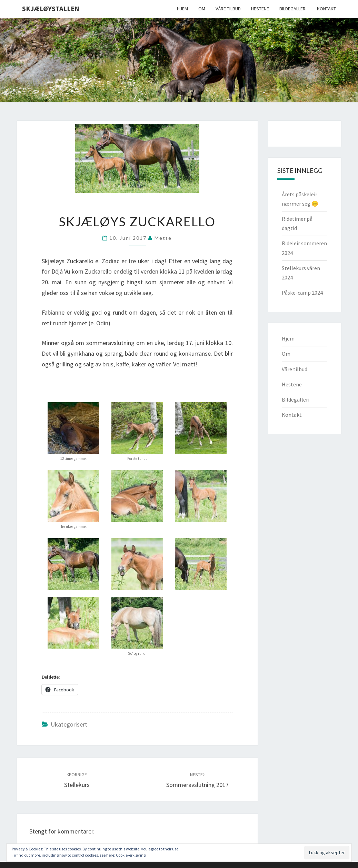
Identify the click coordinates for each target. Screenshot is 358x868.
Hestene (260, 9)
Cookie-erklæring (131, 855)
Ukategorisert (69, 724)
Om (202, 9)
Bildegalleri (293, 9)
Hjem (182, 9)
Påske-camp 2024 (302, 293)
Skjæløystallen (51, 8)
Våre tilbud (228, 9)
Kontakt (326, 9)
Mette (163, 238)
